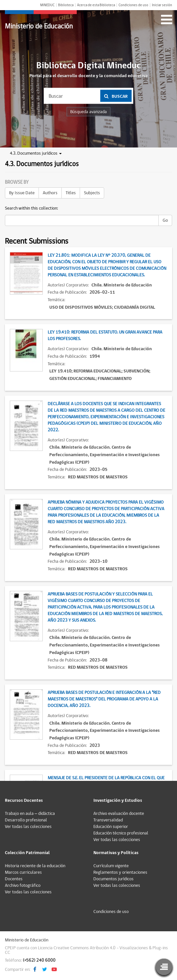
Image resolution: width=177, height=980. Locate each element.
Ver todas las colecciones (28, 827)
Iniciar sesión (162, 5)
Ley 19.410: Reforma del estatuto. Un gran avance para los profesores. (105, 335)
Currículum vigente (111, 866)
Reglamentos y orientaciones (120, 872)
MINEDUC (47, 5)
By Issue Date (22, 193)
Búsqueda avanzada (88, 112)
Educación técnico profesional (121, 833)
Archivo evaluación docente (119, 814)
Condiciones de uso (133, 5)
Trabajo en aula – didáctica (30, 814)
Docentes (14, 879)
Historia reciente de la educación (35, 866)
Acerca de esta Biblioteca (96, 5)
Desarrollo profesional (26, 820)
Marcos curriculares (23, 872)
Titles (71, 193)
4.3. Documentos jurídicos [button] (36, 153)
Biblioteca (66, 5)
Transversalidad (108, 820)
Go (165, 220)
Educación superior (111, 827)
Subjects (92, 193)
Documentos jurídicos (113, 879)
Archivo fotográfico (23, 885)
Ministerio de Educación (39, 26)
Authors (50, 193)
